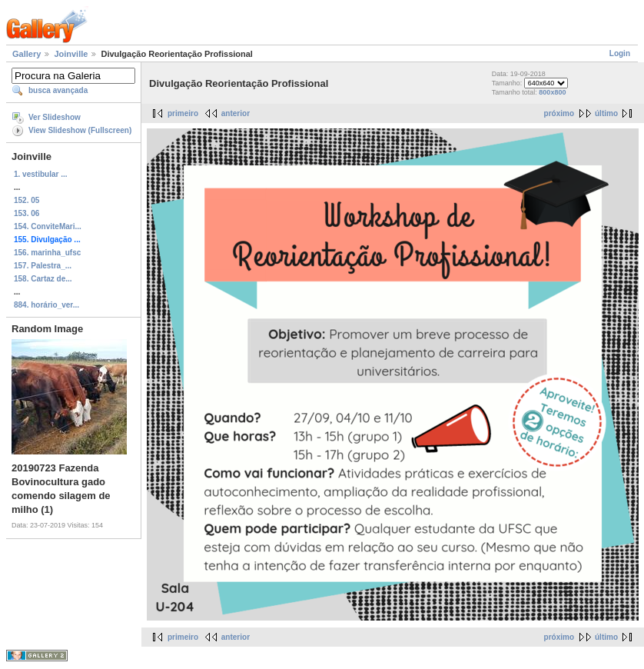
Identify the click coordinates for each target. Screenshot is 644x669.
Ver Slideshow (55, 117)
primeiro (183, 113)
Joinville (71, 54)
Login (620, 53)
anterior (236, 113)
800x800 (552, 92)
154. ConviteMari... (48, 226)
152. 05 (27, 200)
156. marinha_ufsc (47, 253)
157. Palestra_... (43, 266)
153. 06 (27, 213)
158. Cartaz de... (43, 279)
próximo (559, 113)
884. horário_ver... (46, 305)
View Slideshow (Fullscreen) (80, 130)
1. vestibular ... (40, 174)
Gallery (27, 54)
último (606, 113)
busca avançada (58, 90)
